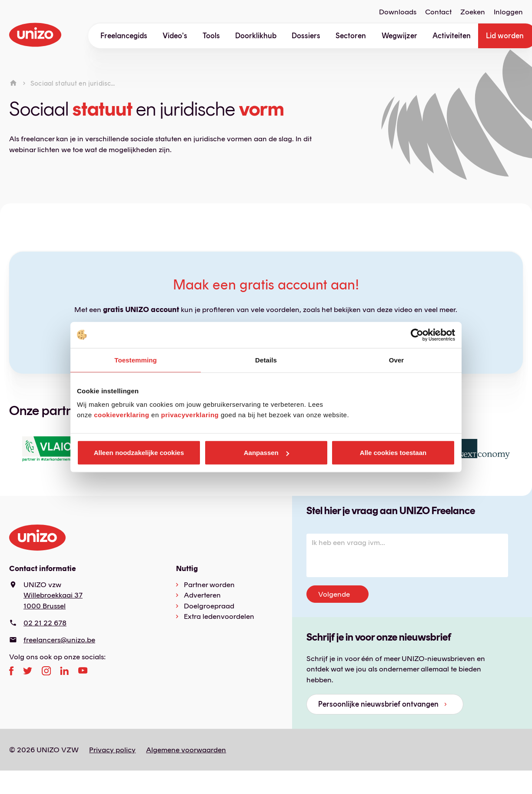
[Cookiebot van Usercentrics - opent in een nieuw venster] (417, 335)
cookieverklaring (121, 415)
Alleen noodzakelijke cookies (139, 453)
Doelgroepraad (209, 606)
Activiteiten (452, 36)
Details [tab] (266, 360)
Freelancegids (124, 36)
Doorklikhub (256, 36)
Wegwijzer (399, 36)
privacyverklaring (190, 415)
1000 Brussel (45, 606)
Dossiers (306, 36)
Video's (175, 36)
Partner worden (209, 585)
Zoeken (473, 12)
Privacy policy (112, 750)
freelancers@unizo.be (59, 640)
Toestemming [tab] (136, 360)
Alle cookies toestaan (393, 453)
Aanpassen (266, 453)
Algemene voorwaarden (186, 750)
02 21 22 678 (45, 623)
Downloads (398, 12)
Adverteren (202, 595)
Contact (438, 12)
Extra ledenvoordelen (219, 616)
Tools (211, 36)
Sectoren (351, 36)
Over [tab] (397, 360)
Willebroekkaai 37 (53, 595)
